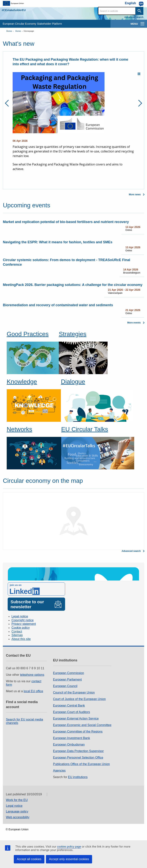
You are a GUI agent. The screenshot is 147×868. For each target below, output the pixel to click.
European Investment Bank (71, 738)
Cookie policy (21, 628)
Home (9, 31)
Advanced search (134, 17)
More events (134, 323)
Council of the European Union (74, 693)
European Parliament (67, 679)
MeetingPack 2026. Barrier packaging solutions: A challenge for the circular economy (73, 285)
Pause (139, 74)
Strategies (73, 334)
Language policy (17, 811)
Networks (19, 429)
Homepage (29, 31)
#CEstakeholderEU (14, 10)
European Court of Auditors (71, 712)
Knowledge (22, 382)
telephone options (32, 675)
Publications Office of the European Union (81, 764)
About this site (21, 639)
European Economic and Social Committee (82, 725)
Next (139, 103)
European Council (65, 686)
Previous (8, 103)
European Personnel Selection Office (78, 758)
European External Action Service (76, 719)
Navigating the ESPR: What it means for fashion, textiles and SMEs (58, 242)
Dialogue (73, 382)
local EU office (33, 691)
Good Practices (28, 334)
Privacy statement (24, 624)
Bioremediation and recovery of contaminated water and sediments (58, 305)
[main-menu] (142, 24)
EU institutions (78, 777)
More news (135, 195)
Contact (17, 631)
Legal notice (20, 616)
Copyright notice (23, 620)
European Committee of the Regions (78, 732)
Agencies (59, 771)
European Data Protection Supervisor (78, 751)
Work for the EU (17, 800)
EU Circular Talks (85, 429)
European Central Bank (69, 706)
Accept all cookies (29, 859)
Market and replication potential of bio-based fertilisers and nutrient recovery (66, 222)
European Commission (69, 673)
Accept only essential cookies (69, 859)
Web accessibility (18, 817)
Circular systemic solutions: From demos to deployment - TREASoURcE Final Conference (67, 262)
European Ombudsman (69, 745)
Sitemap (17, 635)
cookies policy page (69, 847)
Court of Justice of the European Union (79, 699)
